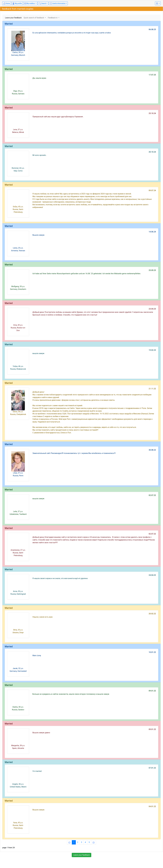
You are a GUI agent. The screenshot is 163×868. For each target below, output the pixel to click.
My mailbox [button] (30, 3)
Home (7, 3)
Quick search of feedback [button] (34, 18)
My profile (17, 3)
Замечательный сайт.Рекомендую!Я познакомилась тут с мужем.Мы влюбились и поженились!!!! (74, 453)
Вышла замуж (39, 235)
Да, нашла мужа (39, 78)
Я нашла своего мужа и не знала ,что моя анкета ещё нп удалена (60, 578)
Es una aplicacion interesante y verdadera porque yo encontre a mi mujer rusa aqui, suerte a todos (72, 33)
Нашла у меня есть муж (43, 617)
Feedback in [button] (53, 18)
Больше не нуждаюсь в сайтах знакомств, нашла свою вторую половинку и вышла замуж (71, 694)
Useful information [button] (58, 3)
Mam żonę (37, 655)
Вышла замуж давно (41, 733)
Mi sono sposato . (40, 155)
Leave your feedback (13, 18)
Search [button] (42, 3)
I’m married (37, 771)
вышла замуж (38, 353)
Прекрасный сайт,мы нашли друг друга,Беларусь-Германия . (58, 117)
